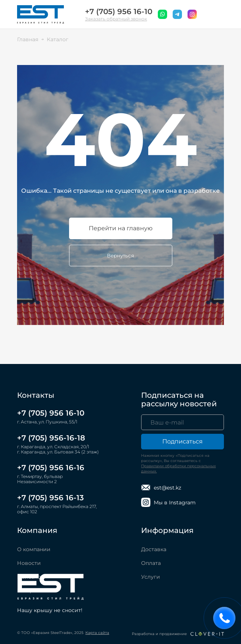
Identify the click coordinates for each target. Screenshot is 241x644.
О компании (34, 549)
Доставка (154, 549)
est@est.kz (161, 487)
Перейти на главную (121, 228)
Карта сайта (97, 633)
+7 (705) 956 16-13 (51, 498)
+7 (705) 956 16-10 (119, 12)
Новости (29, 563)
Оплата (151, 563)
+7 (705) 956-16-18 (51, 438)
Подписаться (183, 441)
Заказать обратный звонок (116, 19)
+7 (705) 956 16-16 (51, 468)
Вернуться (121, 256)
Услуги (151, 577)
